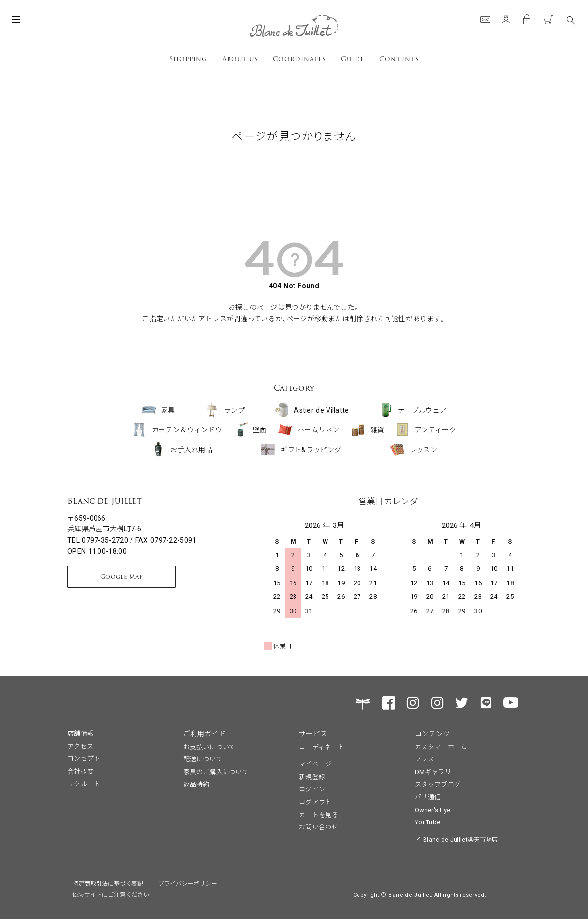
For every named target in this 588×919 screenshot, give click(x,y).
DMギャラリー (436, 771)
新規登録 (312, 776)
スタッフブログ (438, 784)
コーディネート (322, 746)
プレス (425, 759)
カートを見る (319, 814)
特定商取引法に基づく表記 (108, 883)
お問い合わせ (319, 827)
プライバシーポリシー (188, 883)
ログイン (312, 789)
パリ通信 (428, 797)
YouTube (427, 822)
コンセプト (84, 758)
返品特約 (196, 784)
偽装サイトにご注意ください (111, 894)
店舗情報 (81, 733)
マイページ (315, 764)
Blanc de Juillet (105, 501)
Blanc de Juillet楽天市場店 (460, 839)
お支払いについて (209, 746)
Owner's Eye (432, 809)
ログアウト (315, 802)
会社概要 (81, 771)
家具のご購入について (216, 771)
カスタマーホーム (441, 746)
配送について (203, 759)
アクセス (80, 746)
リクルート (84, 783)
